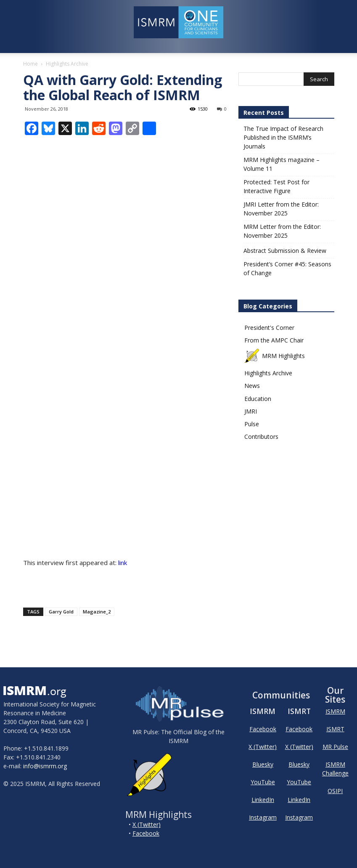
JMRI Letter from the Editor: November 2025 (281, 209)
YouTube (263, 782)
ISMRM (335, 711)
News (252, 386)
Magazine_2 (97, 612)
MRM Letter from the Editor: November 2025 (282, 231)
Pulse (252, 424)
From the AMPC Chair (274, 340)
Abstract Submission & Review (285, 251)
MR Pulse (335, 747)
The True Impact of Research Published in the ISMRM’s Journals (283, 137)
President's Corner (269, 328)
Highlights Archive (268, 373)
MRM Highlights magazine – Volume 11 (282, 164)
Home (30, 64)
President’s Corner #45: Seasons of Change (287, 268)
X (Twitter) (147, 824)
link (123, 563)
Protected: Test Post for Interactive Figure (276, 186)
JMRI (251, 411)
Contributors (261, 437)
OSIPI (335, 791)
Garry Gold (61, 612)
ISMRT (335, 729)
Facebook (146, 833)
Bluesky (263, 764)
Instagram (263, 817)
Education (258, 399)
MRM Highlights (275, 356)
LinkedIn (263, 800)
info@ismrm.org (45, 766)
